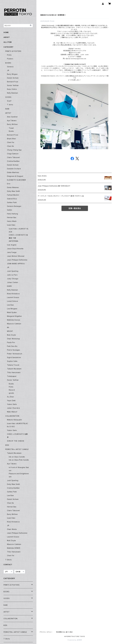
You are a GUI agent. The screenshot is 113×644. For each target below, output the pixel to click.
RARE (7, 109)
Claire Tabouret (13, 157)
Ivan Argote (12, 245)
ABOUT (7, 37)
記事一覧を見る (75, 208)
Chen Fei (11, 142)
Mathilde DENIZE (14, 548)
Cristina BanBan (13, 161)
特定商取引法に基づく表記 (64, 632)
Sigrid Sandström (14, 357)
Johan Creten (13, 282)
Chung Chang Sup (14, 150)
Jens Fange (12, 252)
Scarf (9, 101)
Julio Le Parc (12, 275)
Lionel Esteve (12, 301)
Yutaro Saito (12, 404)
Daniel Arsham (13, 78)
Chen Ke (10, 146)
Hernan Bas (12, 217)
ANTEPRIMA (14, 241)
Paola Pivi (11, 342)
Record (12, 390)
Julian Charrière (14, 408)
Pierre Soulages (14, 350)
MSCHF (10, 331)
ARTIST (8, 113)
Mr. (8, 327)
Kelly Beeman (13, 93)
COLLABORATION (12, 416)
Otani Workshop (14, 339)
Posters (10, 59)
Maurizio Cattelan (14, 324)
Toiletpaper (12, 376)
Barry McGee (12, 124)
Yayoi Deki (11, 400)
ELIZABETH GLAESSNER (16, 180)
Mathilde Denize (14, 320)
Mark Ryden (12, 312)
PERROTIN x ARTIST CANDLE (17, 449)
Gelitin (10, 210)
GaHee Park (12, 202)
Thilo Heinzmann (14, 372)
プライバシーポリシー (46, 632)
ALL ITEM (8, 42)
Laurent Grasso (13, 297)
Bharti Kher (12, 139)
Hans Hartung (13, 214)
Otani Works (12, 529)
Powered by (75, 640)
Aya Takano (12, 121)
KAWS (9, 286)
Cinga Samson (13, 154)
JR (8, 70)
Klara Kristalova (13, 294)
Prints (9, 55)
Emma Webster (13, 187)
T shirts (10, 105)
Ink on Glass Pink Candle (19, 460)
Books (11, 131)
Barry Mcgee (12, 74)
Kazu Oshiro (12, 89)
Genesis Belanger (14, 206)
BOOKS (8, 63)
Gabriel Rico (12, 199)
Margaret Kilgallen (14, 316)
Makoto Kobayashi (15, 420)
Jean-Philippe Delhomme (17, 260)
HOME (6, 32)
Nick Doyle (11, 335)
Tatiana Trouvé (13, 365)
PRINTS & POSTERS (13, 51)
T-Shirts (8, 560)
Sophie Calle (12, 361)
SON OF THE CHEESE (16, 441)
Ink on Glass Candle (17, 457)
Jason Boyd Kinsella (15, 249)
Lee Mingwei (12, 309)
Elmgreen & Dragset (15, 176)
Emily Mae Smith (14, 191)
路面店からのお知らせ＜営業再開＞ (53, 15)
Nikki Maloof (12, 412)
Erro (9, 184)
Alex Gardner (12, 117)
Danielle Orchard (14, 169)
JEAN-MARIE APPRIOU (16, 264)
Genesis (10, 67)
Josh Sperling (13, 271)
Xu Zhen (10, 397)
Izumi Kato (11, 225)
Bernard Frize (13, 82)
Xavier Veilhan (13, 85)
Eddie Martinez (13, 172)
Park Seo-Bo (12, 346)
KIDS (7, 445)
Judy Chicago (13, 279)
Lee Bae (10, 305)
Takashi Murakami (14, 369)
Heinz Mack (12, 221)
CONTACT (8, 565)
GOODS (8, 97)
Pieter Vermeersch (15, 354)
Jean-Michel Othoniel (16, 256)
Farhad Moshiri (13, 195)
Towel (11, 128)
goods (11, 393)
